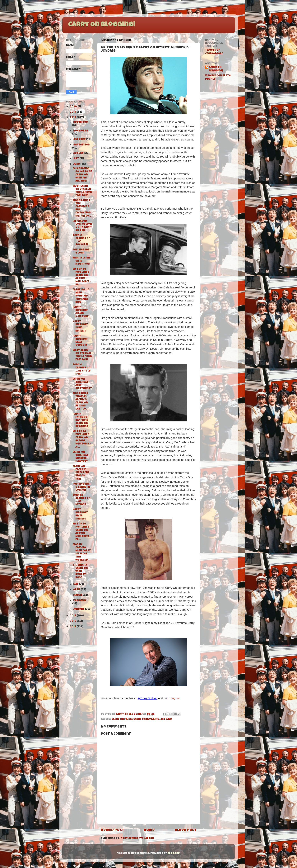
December (80, 122)
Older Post (186, 830)
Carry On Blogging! (102, 25)
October (80, 139)
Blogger (174, 854)
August (79, 153)
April (77, 590)
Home (149, 830)
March (78, 595)
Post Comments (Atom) (137, 839)
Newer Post (112, 830)
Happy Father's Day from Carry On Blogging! (81, 420)
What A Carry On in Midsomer (81, 261)
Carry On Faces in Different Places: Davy (81, 473)
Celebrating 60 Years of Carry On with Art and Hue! (82, 175)
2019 (73, 112)
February (80, 601)
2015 (73, 627)
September (81, 145)
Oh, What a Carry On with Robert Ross (80, 572)
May (76, 584)
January (79, 609)
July (76, 159)
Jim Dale (166, 719)
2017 (73, 616)
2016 (73, 621)
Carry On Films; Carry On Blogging (135, 719)
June (77, 164)
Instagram (174, 698)
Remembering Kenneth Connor (81, 487)
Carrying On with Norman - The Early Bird (81, 296)
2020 (74, 107)
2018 (73, 118)
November (81, 131)
